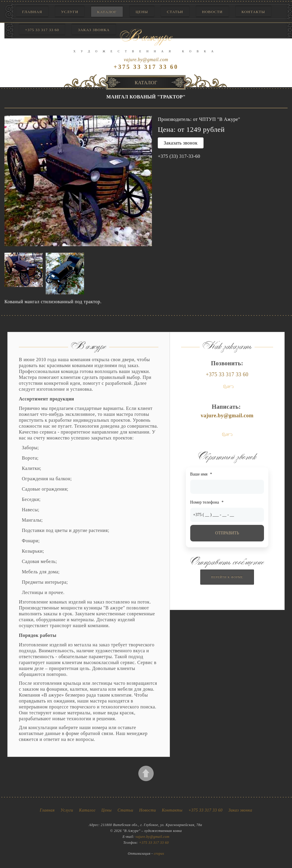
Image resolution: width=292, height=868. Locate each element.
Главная (32, 12)
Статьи (175, 12)
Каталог (107, 12)
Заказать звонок (181, 143)
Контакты (253, 12)
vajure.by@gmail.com (146, 60)
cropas (159, 854)
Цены (142, 12)
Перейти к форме (227, 577)
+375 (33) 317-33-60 (179, 156)
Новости (212, 12)
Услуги (70, 12)
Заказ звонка (241, 810)
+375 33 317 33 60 (227, 374)
